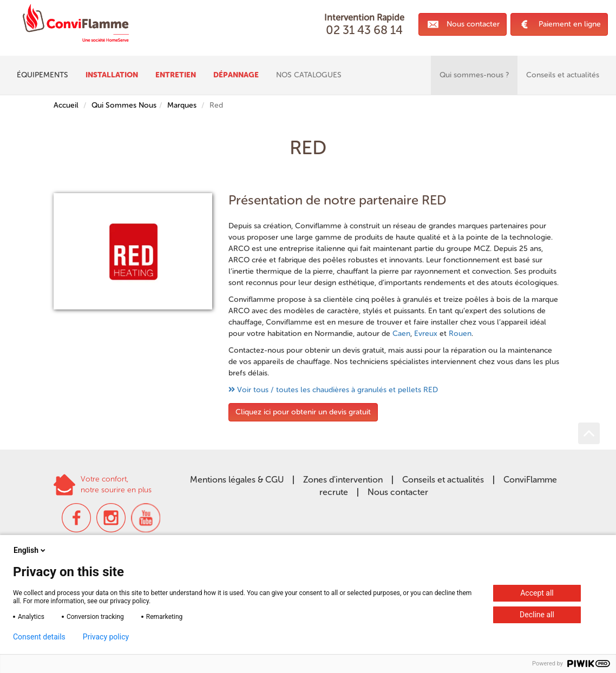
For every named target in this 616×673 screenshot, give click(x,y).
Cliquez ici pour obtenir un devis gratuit (303, 412)
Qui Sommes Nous (124, 105)
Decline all (537, 615)
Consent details (39, 637)
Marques (182, 105)
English (30, 550)
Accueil (66, 105)
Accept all (537, 593)
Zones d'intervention (343, 480)
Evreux (426, 334)
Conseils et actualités (443, 480)
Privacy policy (106, 637)
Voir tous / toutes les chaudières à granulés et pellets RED (338, 390)
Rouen (460, 334)
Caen (401, 334)
